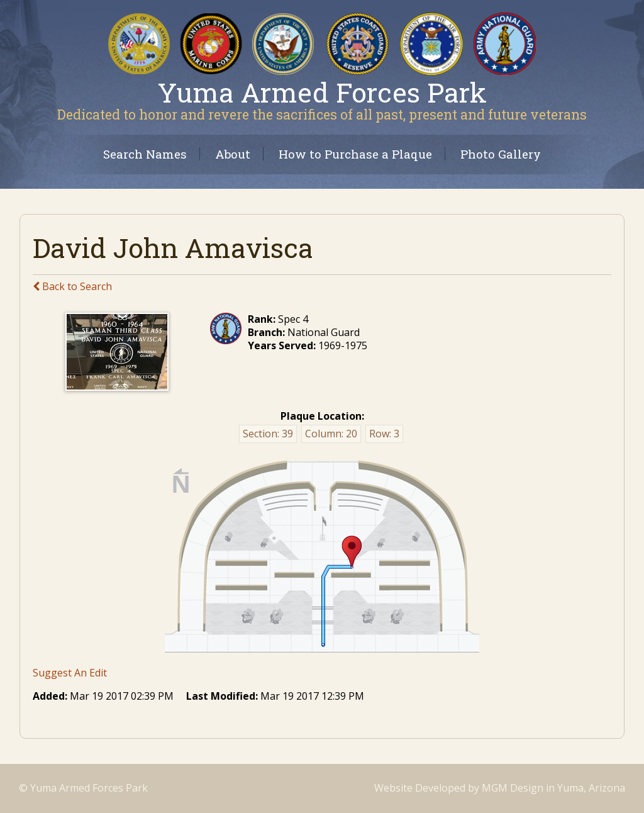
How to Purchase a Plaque (355, 154)
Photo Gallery (501, 154)
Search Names (145, 154)
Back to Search (72, 286)
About (233, 154)
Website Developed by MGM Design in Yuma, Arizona (500, 788)
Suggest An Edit (70, 673)
